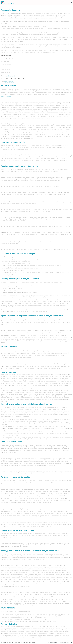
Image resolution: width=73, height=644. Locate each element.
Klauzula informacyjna (65, 642)
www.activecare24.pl (10, 76)
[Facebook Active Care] (72, 642)
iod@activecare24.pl (9, 82)
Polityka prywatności (53, 642)
